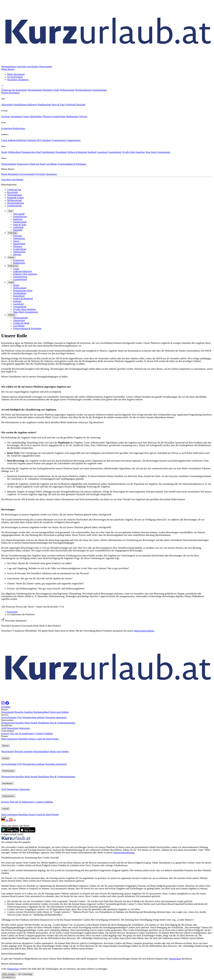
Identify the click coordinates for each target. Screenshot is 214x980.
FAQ (20, 787)
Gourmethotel (115, 152)
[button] (8, 69)
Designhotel (61, 152)
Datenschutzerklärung (124, 922)
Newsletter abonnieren (56, 787)
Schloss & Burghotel (77, 152)
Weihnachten (72, 116)
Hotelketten (44, 792)
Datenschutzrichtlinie (144, 631)
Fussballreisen (20, 105)
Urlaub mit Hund (37, 164)
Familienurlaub (100, 90)
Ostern (26, 116)
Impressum (24, 797)
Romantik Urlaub (51, 90)
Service (6, 827)
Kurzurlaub (21, 90)
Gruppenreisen (73, 140)
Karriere (5, 803)
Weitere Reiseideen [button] (10, 93)
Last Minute (51, 164)
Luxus (4, 140)
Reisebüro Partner (27, 808)
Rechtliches (8, 853)
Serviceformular (9, 787)
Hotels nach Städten (59, 781)
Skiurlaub (81, 105)
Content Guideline (44, 803)
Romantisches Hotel (31, 152)
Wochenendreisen (83, 90)
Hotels (4, 152)
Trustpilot (6, 776)
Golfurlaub (70, 105)
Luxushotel (102, 152)
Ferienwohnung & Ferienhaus (72, 164)
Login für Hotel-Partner (47, 808)
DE (5, 890)
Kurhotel (92, 152)
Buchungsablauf (41, 781)
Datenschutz (13, 797)
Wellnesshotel (15, 152)
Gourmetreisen (59, 140)
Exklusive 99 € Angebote (39, 140)
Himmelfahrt (36, 116)
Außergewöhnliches (17, 140)
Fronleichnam (59, 116)
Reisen (5, 815)
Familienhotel (48, 152)
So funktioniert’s (27, 803)
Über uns (14, 803)
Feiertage (6, 116)
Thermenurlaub (35, 90)
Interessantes (8, 840)
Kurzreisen (12, 612)
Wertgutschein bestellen (13, 792)
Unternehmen (8, 865)
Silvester (83, 116)
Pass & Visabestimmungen (62, 792)
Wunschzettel (8, 781)
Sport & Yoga (58, 105)
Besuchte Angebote (24, 781)
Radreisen (32, 105)
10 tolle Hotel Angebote (133, 152)
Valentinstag (16, 116)
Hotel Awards (31, 792)
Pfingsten (47, 116)
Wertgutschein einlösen (34, 787)
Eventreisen (7, 128)
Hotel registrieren (10, 808)
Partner (6, 878)
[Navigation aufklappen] (2, 88)
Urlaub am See (8, 90)
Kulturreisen (19, 128)
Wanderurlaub (44, 105)
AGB (4, 797)
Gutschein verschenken (28, 67)
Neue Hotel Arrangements (158, 152)
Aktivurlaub (7, 105)
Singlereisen (22, 164)
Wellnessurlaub (67, 90)
